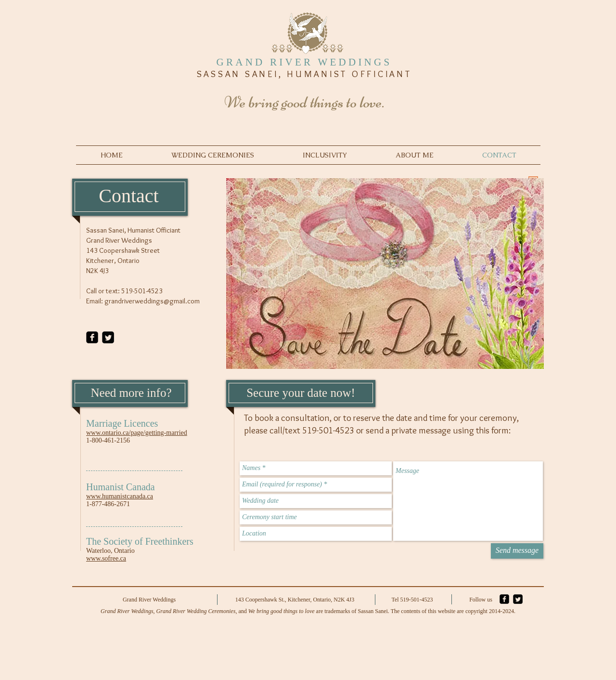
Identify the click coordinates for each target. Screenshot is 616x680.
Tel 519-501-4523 (412, 600)
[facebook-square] (92, 337)
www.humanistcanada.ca (120, 496)
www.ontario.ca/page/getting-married (137, 433)
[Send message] (517, 551)
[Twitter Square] (108, 337)
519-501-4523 (142, 291)
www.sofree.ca (106, 558)
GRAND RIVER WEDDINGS (304, 62)
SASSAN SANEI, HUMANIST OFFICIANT (304, 74)
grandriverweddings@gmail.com (152, 301)
